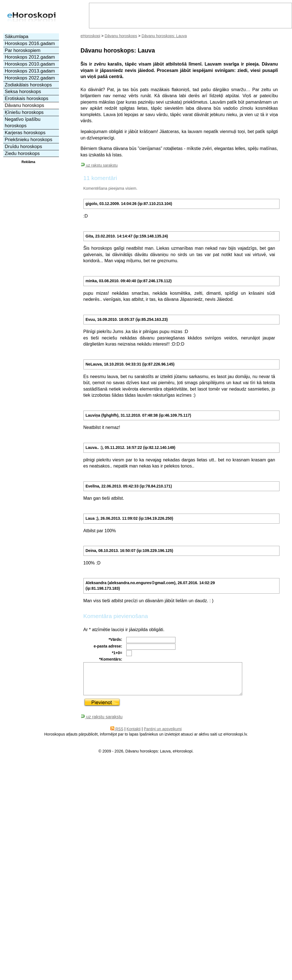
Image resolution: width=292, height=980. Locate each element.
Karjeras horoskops (25, 133)
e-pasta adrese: (108, 646)
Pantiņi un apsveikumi (163, 729)
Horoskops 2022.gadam (30, 78)
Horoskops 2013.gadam (30, 71)
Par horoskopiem (23, 50)
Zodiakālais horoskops (28, 85)
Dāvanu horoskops (121, 36)
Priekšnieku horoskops (29, 140)
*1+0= (117, 653)
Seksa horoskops (23, 92)
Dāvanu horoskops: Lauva (164, 36)
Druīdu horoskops (23, 147)
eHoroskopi (91, 36)
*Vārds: (115, 639)
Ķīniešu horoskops (24, 112)
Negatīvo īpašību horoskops (23, 123)
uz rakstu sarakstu (99, 165)
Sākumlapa (17, 37)
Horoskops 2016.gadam (30, 43)
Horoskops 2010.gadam (30, 64)
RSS (117, 729)
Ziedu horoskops (22, 153)
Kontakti (134, 729)
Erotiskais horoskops (27, 98)
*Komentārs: (111, 659)
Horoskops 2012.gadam (30, 57)
